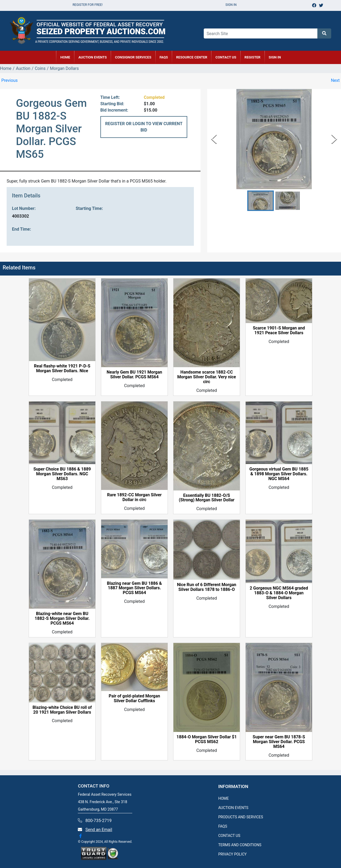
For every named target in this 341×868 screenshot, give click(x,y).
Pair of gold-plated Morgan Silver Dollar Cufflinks (134, 698)
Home (6, 68)
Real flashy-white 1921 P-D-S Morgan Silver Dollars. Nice (62, 369)
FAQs (164, 57)
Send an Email (99, 830)
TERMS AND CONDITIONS (240, 845)
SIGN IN (275, 57)
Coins (40, 68)
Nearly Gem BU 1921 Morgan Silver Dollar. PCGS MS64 (135, 375)
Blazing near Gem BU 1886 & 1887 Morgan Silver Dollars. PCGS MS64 (135, 588)
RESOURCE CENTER (192, 57)
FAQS (223, 826)
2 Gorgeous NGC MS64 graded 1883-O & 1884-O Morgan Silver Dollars (279, 593)
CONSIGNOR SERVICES (133, 57)
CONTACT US (226, 57)
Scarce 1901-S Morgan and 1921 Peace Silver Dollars (279, 331)
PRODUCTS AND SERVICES (241, 817)
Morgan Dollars (64, 68)
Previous (10, 80)
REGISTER (253, 57)
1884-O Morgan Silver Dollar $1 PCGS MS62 (207, 739)
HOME (65, 57)
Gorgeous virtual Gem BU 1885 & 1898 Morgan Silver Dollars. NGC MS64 (279, 474)
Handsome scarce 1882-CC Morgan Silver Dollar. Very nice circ (207, 377)
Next (335, 80)
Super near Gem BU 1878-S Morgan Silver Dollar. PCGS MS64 (279, 742)
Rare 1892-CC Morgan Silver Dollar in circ (134, 497)
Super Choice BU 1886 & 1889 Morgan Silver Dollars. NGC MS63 (62, 474)
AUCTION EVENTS (93, 57)
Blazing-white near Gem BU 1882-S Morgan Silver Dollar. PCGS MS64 (62, 619)
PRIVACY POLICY (233, 854)
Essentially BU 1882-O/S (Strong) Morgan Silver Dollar (207, 498)
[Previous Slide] (214, 139)
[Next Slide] (334, 139)
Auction (23, 68)
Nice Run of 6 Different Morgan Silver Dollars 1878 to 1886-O (206, 587)
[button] (261, 201)
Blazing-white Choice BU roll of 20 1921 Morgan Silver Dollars (62, 710)
